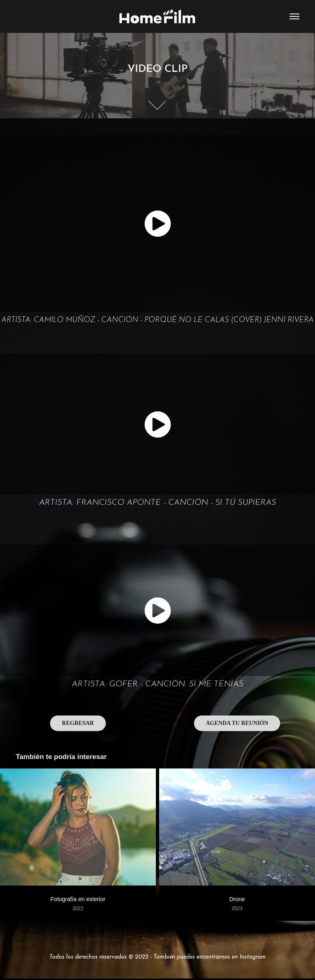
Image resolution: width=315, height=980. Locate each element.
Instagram (253, 956)
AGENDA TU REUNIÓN (237, 723)
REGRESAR (78, 723)
